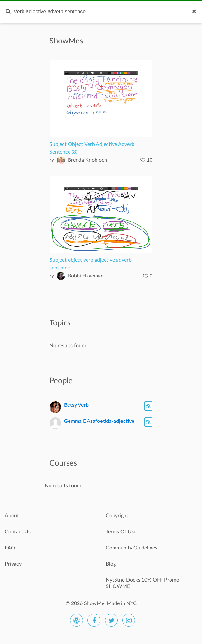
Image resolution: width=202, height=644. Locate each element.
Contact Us (18, 532)
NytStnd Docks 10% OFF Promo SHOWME (142, 583)
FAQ (10, 548)
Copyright (117, 516)
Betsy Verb (76, 405)
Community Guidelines (132, 548)
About (12, 516)
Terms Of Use (121, 532)
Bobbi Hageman (86, 276)
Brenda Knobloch (87, 160)
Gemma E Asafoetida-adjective (99, 421)
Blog (111, 564)
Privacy (13, 564)
